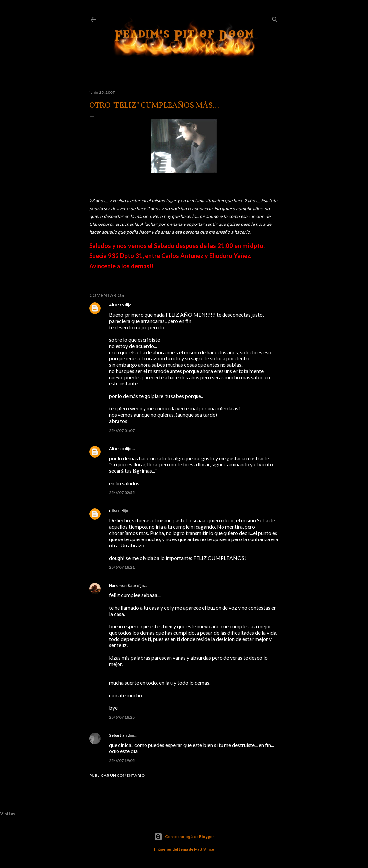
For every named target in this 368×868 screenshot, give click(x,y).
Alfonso (117, 305)
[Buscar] (275, 18)
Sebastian (118, 735)
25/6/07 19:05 (122, 761)
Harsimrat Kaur (123, 585)
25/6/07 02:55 (122, 493)
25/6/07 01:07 (122, 430)
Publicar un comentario (117, 775)
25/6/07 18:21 (122, 567)
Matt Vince (204, 849)
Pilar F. (115, 511)
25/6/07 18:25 (122, 717)
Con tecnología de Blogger (184, 837)
